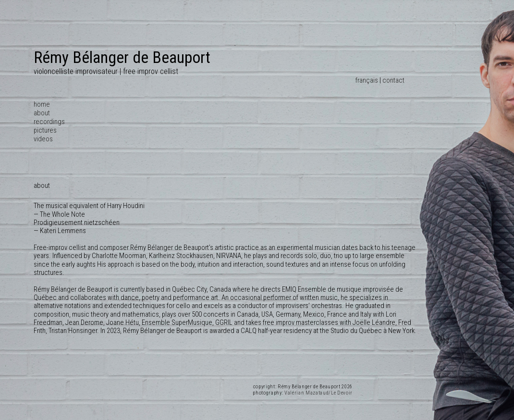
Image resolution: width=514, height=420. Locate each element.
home (42, 104)
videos (43, 139)
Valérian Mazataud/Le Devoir (318, 393)
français (367, 80)
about (42, 113)
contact (393, 80)
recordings (49, 122)
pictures (45, 130)
